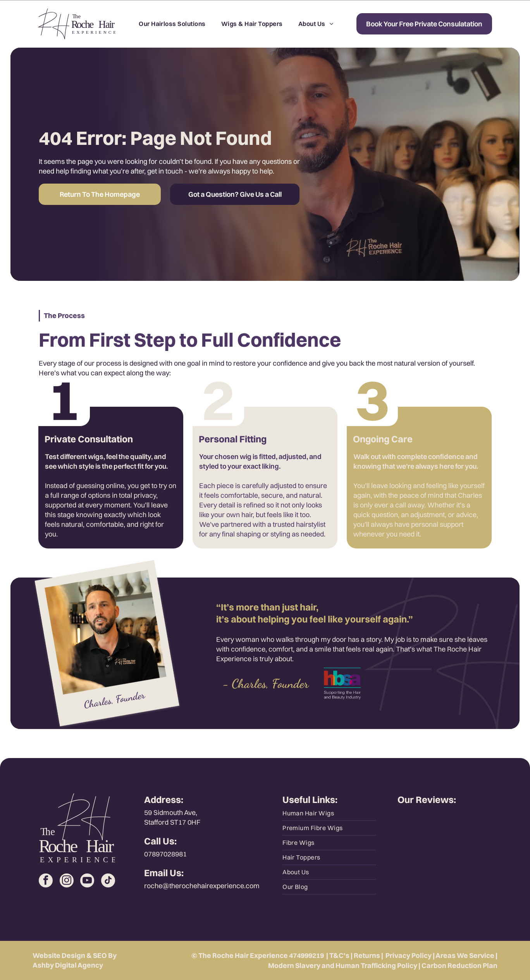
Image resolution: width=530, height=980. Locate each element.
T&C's (339, 955)
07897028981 (165, 854)
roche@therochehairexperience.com (202, 886)
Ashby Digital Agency (68, 965)
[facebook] (46, 881)
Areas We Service (465, 955)
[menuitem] (172, 24)
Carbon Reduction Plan (459, 965)
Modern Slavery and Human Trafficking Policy (343, 965)
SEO (100, 955)
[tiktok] (108, 881)
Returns (367, 955)
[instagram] (67, 881)
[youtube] (87, 881)
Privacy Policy (409, 955)
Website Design (59, 955)
